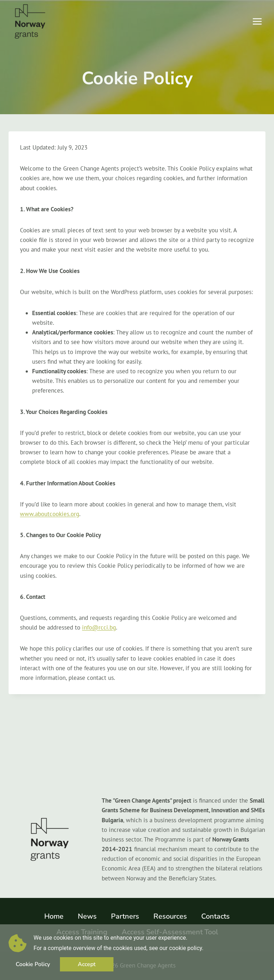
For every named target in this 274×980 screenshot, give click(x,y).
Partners (125, 916)
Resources (170, 916)
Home (54, 916)
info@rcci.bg (99, 627)
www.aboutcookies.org (50, 514)
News (87, 916)
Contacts (215, 916)
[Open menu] (257, 21)
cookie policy (186, 948)
